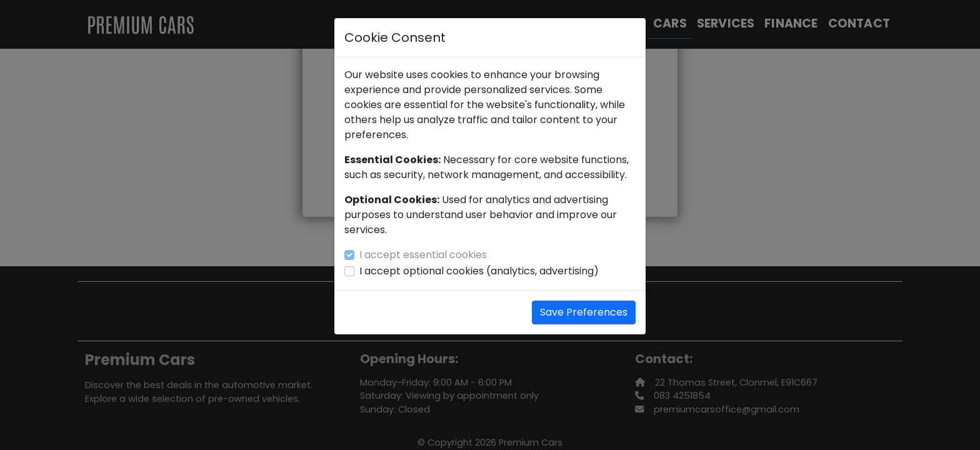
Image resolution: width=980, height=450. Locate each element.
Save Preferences (584, 312)
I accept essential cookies (423, 255)
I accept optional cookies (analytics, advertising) (479, 271)
